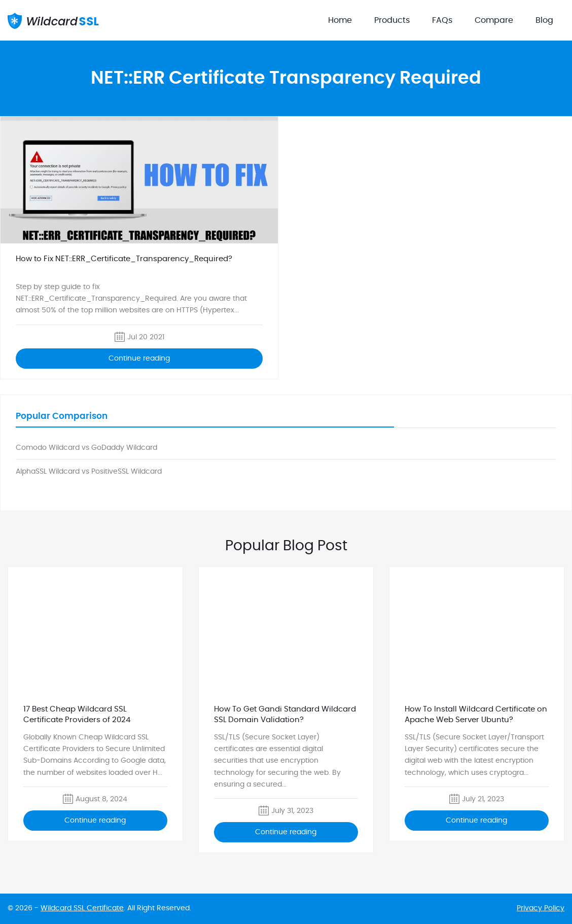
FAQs (442, 20)
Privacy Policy (541, 908)
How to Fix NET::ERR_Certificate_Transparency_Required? (124, 259)
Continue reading (139, 359)
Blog (544, 20)
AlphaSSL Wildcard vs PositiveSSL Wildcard (89, 472)
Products (392, 20)
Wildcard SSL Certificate (82, 908)
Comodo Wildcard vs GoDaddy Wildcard (86, 448)
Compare (494, 20)
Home (340, 20)
